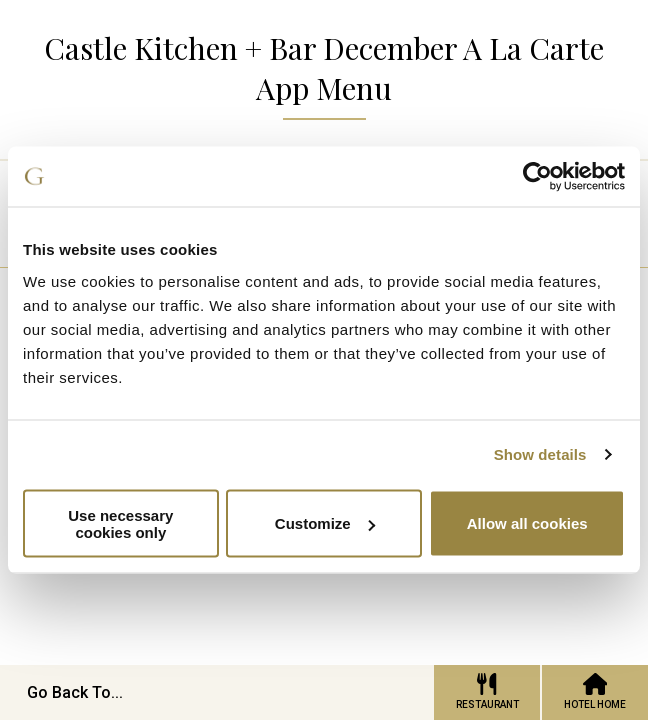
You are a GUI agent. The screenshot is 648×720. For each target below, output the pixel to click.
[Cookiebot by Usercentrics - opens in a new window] (537, 177)
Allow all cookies (527, 523)
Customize (325, 523)
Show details (540, 454)
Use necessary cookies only (120, 523)
